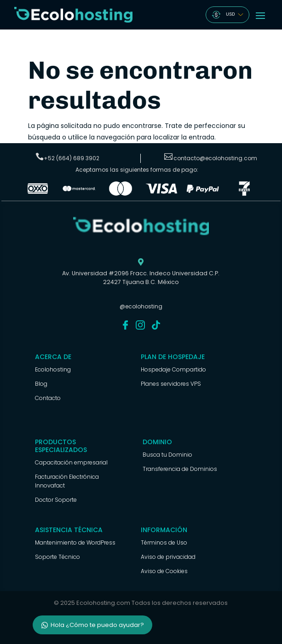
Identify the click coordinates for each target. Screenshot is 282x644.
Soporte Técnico (58, 557)
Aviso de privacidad (168, 557)
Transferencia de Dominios (180, 469)
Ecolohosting (53, 369)
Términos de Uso (164, 542)
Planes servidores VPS (171, 384)
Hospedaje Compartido (173, 369)
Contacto (48, 398)
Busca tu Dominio (167, 455)
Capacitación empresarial (71, 462)
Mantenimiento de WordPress (75, 542)
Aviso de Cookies (164, 571)
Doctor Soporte (56, 500)
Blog (41, 384)
